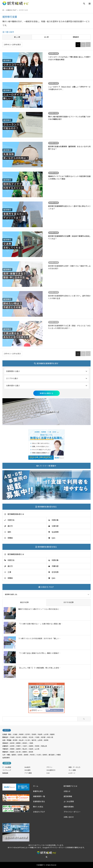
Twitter (46, 857)
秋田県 (40, 734)
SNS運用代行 (51, 770)
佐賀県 (20, 755)
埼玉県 (31, 737)
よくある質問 (70, 802)
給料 (9, 532)
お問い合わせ (69, 817)
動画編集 (5, 773)
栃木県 (18, 737)
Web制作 (27, 767)
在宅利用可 (6, 758)
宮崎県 (45, 755)
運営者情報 (68, 796)
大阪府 (25, 746)
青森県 (21, 734)
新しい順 (17, 37)
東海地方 (5, 743)
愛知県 (25, 743)
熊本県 (32, 755)
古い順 (46, 37)
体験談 (10, 538)
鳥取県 (12, 749)
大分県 (39, 755)
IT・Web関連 (7, 767)
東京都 (43, 737)
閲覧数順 (76, 37)
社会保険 (55, 532)
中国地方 (5, 749)
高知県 (31, 752)
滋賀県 (12, 746)
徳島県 (12, 752)
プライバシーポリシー (72, 812)
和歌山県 (44, 746)
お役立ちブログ (39, 812)
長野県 (46, 740)
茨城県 (12, 737)
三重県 (31, 743)
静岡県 (18, 743)
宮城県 (34, 734)
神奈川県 (50, 737)
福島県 (52, 734)
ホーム (36, 786)
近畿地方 (5, 746)
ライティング (7, 770)
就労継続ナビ (42, 865)
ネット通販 (72, 770)
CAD (48, 773)
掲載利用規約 (69, 807)
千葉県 (37, 737)
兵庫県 (31, 746)
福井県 (34, 740)
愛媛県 (25, 752)
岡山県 (25, 749)
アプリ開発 (28, 773)
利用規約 (70, 847)
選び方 (10, 526)
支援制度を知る (39, 802)
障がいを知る (38, 807)
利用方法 (11, 520)
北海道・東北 (7, 734)
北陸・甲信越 (7, 740)
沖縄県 (58, 755)
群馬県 (25, 737)
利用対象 (55, 520)
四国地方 (5, 752)
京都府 (18, 746)
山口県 (37, 749)
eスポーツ (72, 773)
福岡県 (14, 755)
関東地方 (5, 737)
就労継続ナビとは (70, 786)
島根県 (18, 749)
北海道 (15, 734)
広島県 (31, 749)
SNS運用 (27, 770)
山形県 (46, 734)
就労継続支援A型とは (16, 514)
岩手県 (27, 734)
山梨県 (40, 740)
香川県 (18, 752)
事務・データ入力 (74, 767)
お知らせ (67, 791)
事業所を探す (38, 791)
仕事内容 (55, 526)
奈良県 (37, 746)
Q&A (54, 538)
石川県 (27, 740)
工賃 (9, 572)
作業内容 (55, 566)
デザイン (49, 767)
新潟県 (15, 740)
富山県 (21, 740)
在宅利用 (55, 572)
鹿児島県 (52, 755)
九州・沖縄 (6, 755)
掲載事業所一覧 (39, 796)
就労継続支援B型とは (16, 554)
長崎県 (26, 755)
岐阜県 (12, 743)
